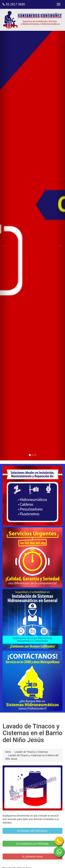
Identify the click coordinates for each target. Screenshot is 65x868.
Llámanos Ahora (32, 857)
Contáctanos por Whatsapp (33, 844)
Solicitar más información (32, 831)
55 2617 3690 (14, 4)
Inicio (8, 752)
